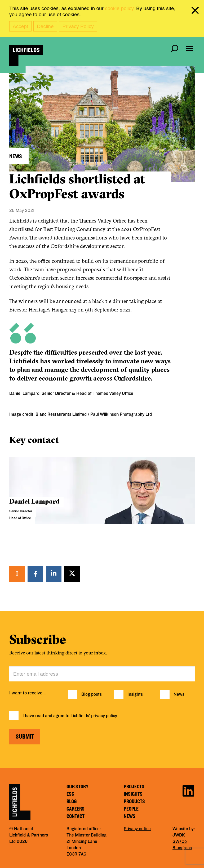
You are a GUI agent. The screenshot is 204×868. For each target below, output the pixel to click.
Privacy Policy (78, 26)
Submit (25, 737)
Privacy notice (137, 829)
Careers (76, 809)
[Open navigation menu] (189, 49)
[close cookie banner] (196, 11)
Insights (135, 694)
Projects (134, 787)
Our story (77, 787)
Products (134, 802)
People (131, 809)
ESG (70, 794)
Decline (45, 26)
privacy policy (104, 716)
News (179, 694)
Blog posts (92, 694)
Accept (20, 26)
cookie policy (119, 8)
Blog (72, 802)
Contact (76, 816)
